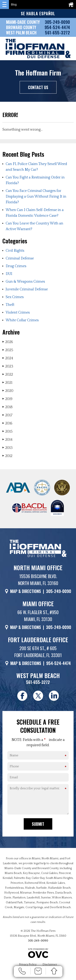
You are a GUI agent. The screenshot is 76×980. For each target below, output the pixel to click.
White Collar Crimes (22, 320)
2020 (8, 391)
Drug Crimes (16, 266)
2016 (7, 423)
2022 (8, 375)
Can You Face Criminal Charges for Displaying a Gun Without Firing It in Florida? (36, 197)
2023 (8, 366)
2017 (7, 415)
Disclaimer (50, 965)
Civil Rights (15, 251)
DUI (9, 274)
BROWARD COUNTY (21, 27)
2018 (7, 407)
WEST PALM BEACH (21, 33)
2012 (7, 456)
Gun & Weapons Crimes (25, 282)
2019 (7, 399)
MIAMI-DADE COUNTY (23, 22)
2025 (8, 350)
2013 (7, 448)
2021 (7, 383)
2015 (7, 431)
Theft (10, 305)
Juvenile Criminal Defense (27, 289)
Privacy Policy (28, 965)
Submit (38, 824)
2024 (8, 358)
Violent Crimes (18, 313)
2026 (8, 342)
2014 (7, 440)
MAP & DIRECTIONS (26, 591)
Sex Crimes (15, 297)
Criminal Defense (20, 258)
